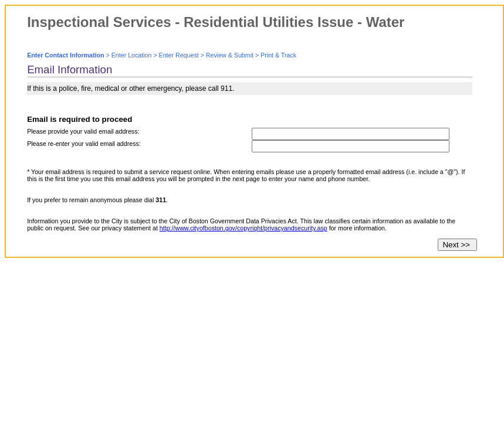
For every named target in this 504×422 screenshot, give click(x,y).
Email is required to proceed (80, 119)
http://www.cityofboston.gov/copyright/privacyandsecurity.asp (243, 228)
